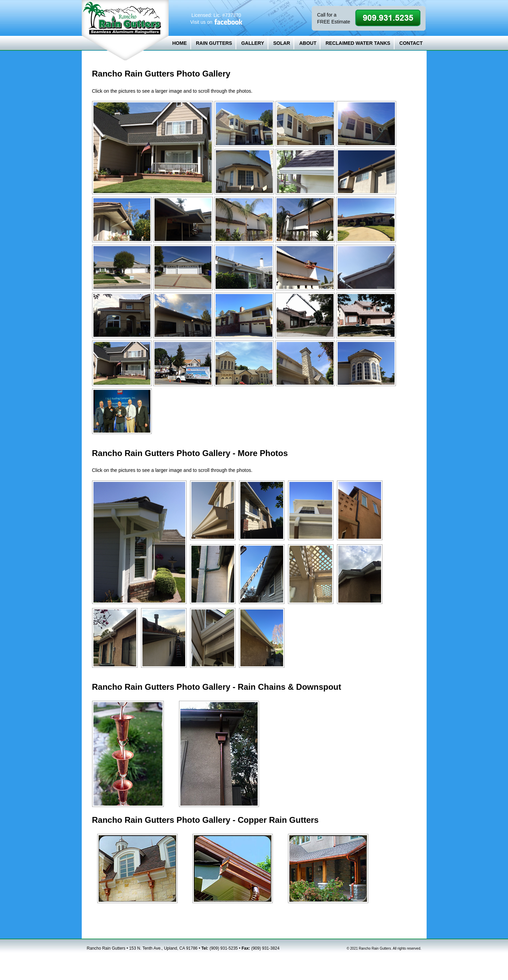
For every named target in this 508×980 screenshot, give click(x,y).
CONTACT (411, 43)
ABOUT (308, 43)
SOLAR (282, 43)
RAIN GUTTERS (214, 43)
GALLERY (252, 43)
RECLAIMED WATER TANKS (358, 43)
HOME (180, 43)
